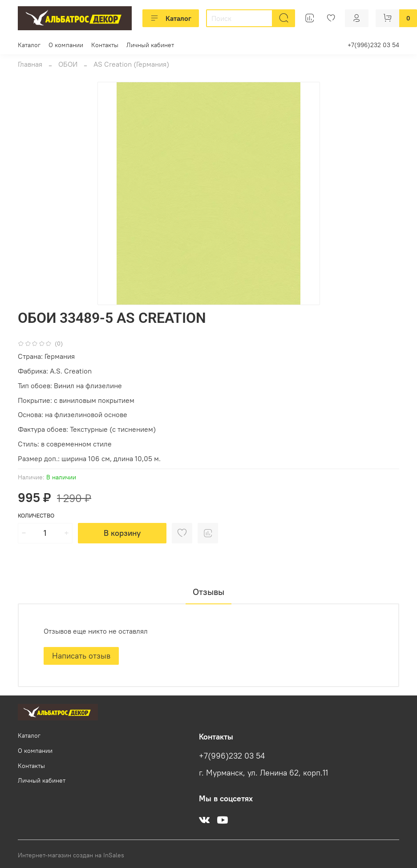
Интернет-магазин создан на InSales (71, 855)
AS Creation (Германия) (131, 64)
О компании (66, 45)
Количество (36, 516)
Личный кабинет (150, 45)
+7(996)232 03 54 (373, 45)
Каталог (171, 18)
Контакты (105, 45)
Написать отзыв (81, 656)
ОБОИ (68, 64)
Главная (30, 64)
